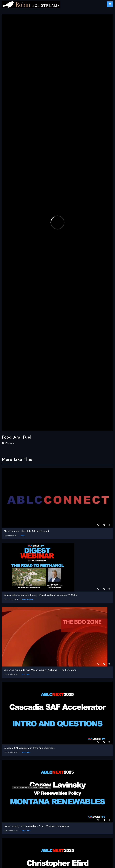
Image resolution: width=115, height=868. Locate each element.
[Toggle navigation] (110, 4)
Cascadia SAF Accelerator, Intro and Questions (29, 748)
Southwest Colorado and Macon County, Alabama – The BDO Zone (40, 670)
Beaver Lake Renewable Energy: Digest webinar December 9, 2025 (40, 595)
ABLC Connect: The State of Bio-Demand (26, 531)
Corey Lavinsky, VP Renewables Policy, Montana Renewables (36, 826)
